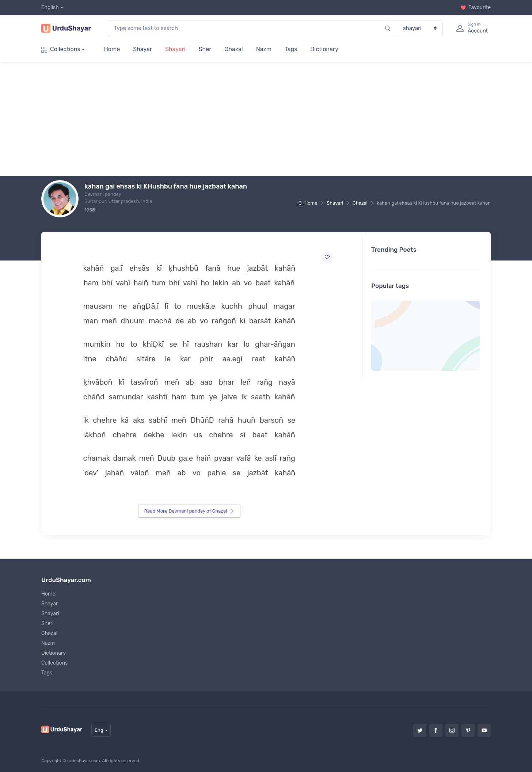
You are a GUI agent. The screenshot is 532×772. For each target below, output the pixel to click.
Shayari (175, 49)
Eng (99, 729)
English (50, 7)
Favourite (476, 7)
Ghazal (233, 49)
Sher (205, 49)
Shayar (142, 49)
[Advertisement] (272, 119)
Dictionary (324, 49)
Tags (291, 49)
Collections (61, 49)
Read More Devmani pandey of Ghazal (189, 511)
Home (112, 49)
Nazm (264, 49)
